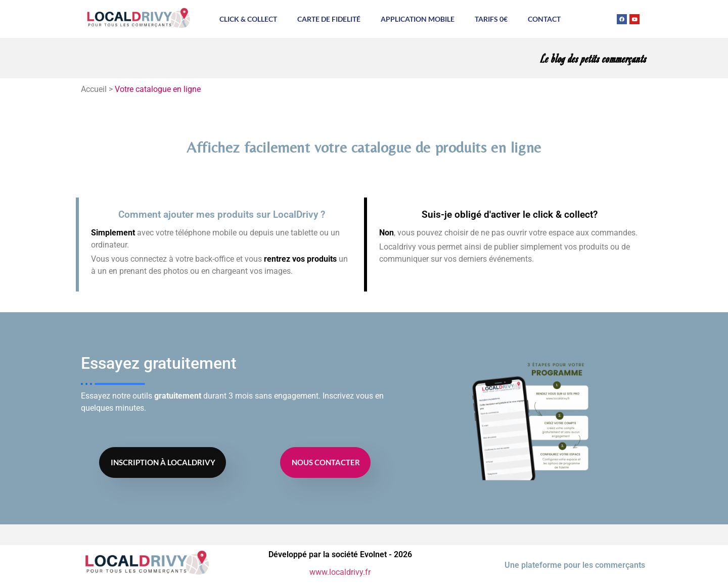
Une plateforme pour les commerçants (575, 565)
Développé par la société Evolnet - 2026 (340, 554)
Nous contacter (326, 462)
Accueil (94, 89)
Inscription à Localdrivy (163, 462)
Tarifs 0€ (491, 19)
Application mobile (418, 19)
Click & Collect (248, 19)
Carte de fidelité (329, 19)
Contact (544, 19)
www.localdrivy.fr (340, 572)
